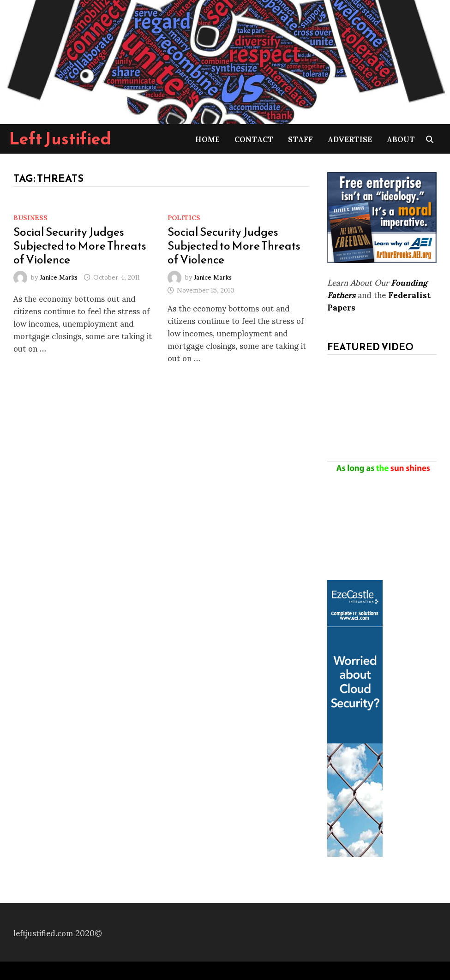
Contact (254, 139)
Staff (300, 139)
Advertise (350, 139)
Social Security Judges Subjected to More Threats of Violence (80, 245)
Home (207, 139)
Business (30, 217)
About (401, 139)
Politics (184, 217)
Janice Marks (59, 277)
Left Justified (60, 138)
